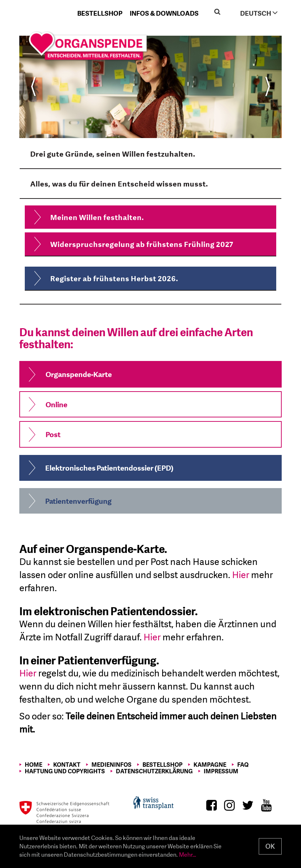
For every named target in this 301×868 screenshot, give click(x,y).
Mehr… (187, 854)
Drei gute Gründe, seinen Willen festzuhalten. (113, 154)
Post (53, 434)
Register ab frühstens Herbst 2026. (114, 278)
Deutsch (259, 13)
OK (270, 846)
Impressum (221, 771)
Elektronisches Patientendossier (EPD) (109, 468)
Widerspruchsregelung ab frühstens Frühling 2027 (142, 244)
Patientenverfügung (78, 501)
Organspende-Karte (79, 374)
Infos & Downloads (164, 13)
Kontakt (67, 765)
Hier (241, 574)
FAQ (243, 765)
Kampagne (210, 765)
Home (34, 765)
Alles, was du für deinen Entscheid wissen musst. (119, 184)
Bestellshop (100, 13)
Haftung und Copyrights (65, 771)
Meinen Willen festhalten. (97, 217)
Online (56, 404)
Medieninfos (112, 765)
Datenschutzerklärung (154, 771)
